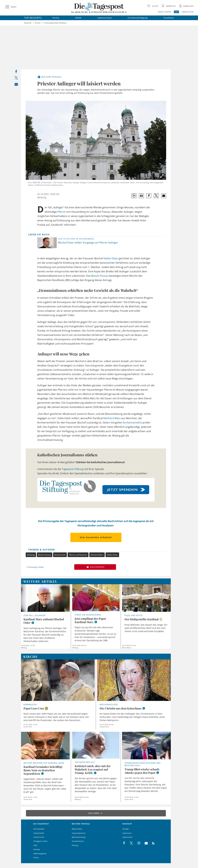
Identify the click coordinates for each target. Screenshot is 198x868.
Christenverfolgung (138, 18)
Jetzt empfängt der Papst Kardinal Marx (90, 620)
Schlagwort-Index (40, 841)
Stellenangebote (40, 854)
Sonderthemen (78, 841)
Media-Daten (77, 829)
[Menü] (11, 7)
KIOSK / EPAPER (164, 12)
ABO (176, 12)
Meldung (31, 555)
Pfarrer (62, 212)
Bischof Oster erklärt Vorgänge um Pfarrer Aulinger (88, 243)
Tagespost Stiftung (73, 469)
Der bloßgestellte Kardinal (142, 619)
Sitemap (37, 849)
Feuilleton (169, 18)
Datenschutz (127, 837)
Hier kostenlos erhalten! (96, 537)
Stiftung (75, 845)
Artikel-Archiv (39, 837)
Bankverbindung (79, 837)
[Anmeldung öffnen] (186, 6)
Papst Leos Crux (34, 708)
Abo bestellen (39, 829)
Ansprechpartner (79, 833)
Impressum (127, 833)
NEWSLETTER (188, 12)
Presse (36, 858)
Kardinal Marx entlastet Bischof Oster (44, 621)
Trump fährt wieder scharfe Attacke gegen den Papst (142, 771)
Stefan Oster (111, 258)
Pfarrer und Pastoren (78, 555)
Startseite (28, 23)
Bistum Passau (100, 276)
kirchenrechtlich (132, 423)
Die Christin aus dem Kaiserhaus (121, 708)
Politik (78, 18)
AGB (35, 845)
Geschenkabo (39, 833)
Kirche (56, 18)
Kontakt (126, 829)
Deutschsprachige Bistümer (55, 23)
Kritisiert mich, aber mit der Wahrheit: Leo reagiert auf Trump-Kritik (93, 769)
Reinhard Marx (112, 418)
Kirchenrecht (60, 555)
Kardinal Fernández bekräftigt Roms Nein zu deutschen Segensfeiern (43, 770)
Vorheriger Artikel (35, 567)
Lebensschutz (105, 18)
